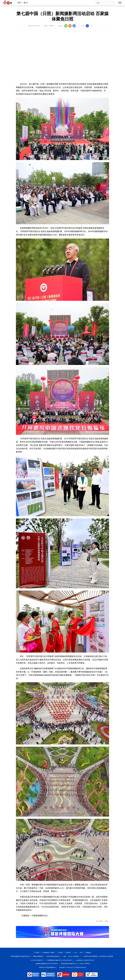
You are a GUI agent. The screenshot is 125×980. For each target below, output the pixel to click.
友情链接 (88, 953)
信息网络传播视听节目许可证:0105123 (47, 964)
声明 (81, 953)
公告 (75, 953)
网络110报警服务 (38, 956)
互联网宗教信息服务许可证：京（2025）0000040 (75, 964)
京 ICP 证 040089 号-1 (37, 960)
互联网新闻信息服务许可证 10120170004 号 (60, 960)
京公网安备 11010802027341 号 (85, 960)
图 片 (26, 3)
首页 (19, 3)
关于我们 (37, 953)
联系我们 (68, 953)
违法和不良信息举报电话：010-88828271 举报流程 (98, 956)
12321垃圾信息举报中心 (53, 956)
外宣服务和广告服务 (48, 953)
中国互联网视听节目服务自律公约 (20, 956)
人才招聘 (60, 953)
